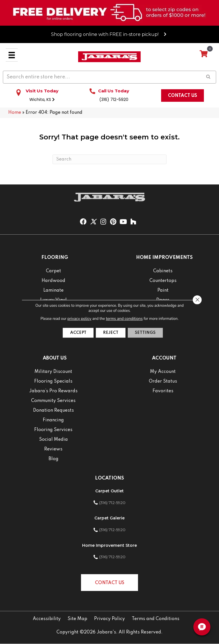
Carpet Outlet (109, 491)
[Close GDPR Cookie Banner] (196, 300)
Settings (150, 333)
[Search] (109, 160)
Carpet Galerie (109, 518)
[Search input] (109, 77)
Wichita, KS (42, 100)
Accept (74, 333)
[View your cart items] (204, 54)
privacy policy (80, 318)
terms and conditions (124, 318)
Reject (110, 333)
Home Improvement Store (109, 546)
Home (15, 113)
